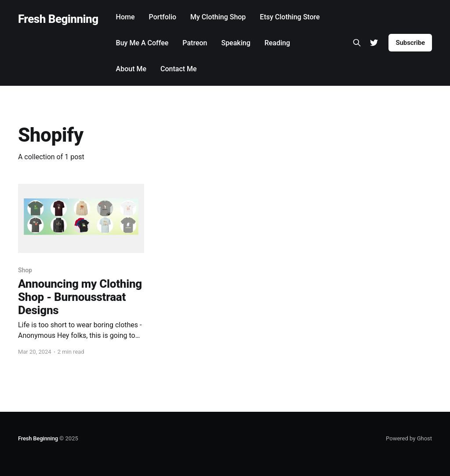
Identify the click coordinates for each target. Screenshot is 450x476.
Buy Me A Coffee (142, 43)
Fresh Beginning (58, 19)
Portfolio (163, 17)
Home (125, 17)
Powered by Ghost (409, 438)
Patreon (195, 43)
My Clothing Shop (218, 17)
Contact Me (179, 69)
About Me (131, 69)
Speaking (236, 43)
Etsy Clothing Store (290, 17)
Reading (277, 43)
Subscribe (410, 43)
